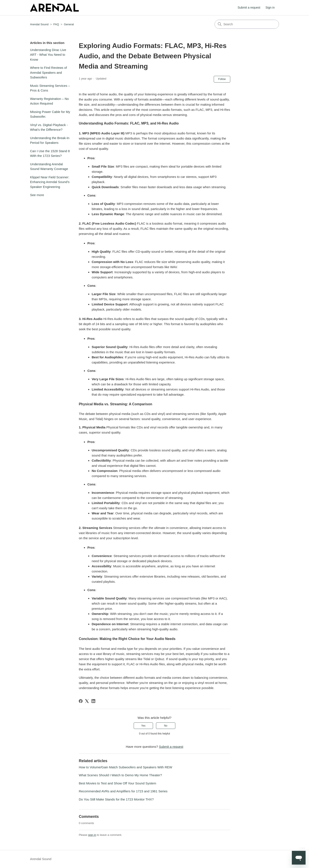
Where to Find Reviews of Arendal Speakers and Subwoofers (48, 72)
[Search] (247, 24)
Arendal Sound (39, 24)
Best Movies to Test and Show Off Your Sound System (117, 783)
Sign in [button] (270, 8)
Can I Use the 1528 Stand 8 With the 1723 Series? (50, 153)
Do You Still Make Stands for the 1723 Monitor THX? (116, 799)
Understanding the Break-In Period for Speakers (50, 140)
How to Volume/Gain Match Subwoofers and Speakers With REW (125, 767)
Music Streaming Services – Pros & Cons (50, 88)
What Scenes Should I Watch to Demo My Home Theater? (120, 775)
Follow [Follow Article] (222, 79)
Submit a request (249, 8)
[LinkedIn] (93, 701)
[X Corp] (87, 701)
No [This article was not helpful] (166, 726)
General (69, 24)
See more (37, 195)
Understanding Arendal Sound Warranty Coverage (49, 167)
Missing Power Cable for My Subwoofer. (50, 114)
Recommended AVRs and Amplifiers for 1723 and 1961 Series (123, 791)
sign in (92, 835)
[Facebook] (81, 701)
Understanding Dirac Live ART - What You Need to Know (48, 55)
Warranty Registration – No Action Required (49, 101)
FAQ (56, 24)
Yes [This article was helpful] (143, 726)
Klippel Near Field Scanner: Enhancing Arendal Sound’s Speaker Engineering (50, 182)
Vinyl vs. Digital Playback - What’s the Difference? (49, 127)
